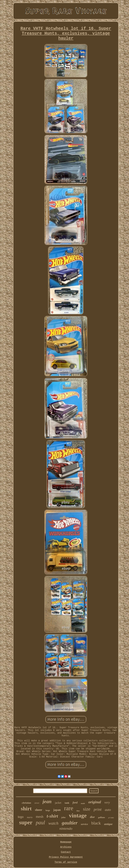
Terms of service (66, 862)
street (37, 803)
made (83, 803)
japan (57, 810)
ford (75, 803)
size (87, 809)
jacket (58, 803)
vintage (78, 815)
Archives (66, 847)
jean (47, 801)
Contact (66, 852)
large (48, 810)
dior (92, 817)
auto (108, 810)
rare (69, 808)
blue (78, 811)
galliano (102, 817)
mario (30, 817)
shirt (26, 809)
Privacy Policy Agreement (66, 857)
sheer (39, 810)
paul (40, 823)
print (98, 809)
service (84, 824)
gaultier (70, 823)
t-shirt (52, 816)
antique (108, 824)
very (107, 802)
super (26, 822)
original (95, 802)
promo (111, 818)
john (63, 817)
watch (53, 823)
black (96, 823)
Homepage (66, 842)
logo (21, 817)
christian (26, 803)
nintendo (66, 828)
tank (67, 803)
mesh (40, 817)
